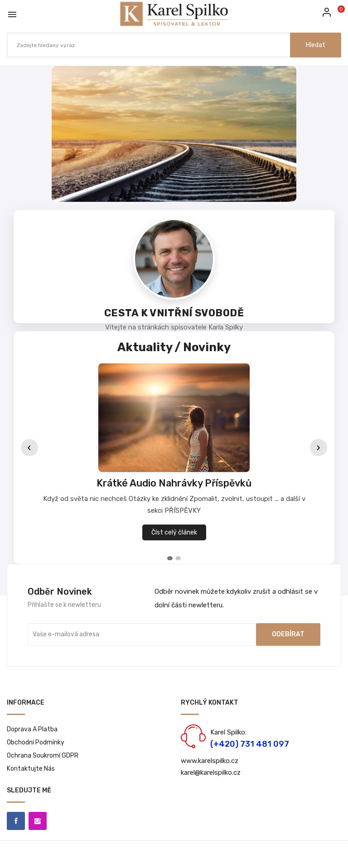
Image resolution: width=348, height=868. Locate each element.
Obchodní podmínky (36, 742)
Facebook (16, 821)
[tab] (170, 558)
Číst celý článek (174, 532)
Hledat (316, 45)
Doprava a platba (32, 729)
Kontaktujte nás (31, 769)
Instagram (38, 821)
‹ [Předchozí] (29, 448)
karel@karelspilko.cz (211, 773)
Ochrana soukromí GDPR (43, 756)
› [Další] (319, 448)
